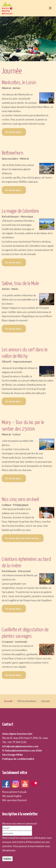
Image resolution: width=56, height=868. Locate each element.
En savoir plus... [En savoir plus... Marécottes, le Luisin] (14, 132)
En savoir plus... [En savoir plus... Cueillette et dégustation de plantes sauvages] (14, 675)
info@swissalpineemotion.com (20, 746)
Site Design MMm (12, 755)
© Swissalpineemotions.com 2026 (22, 750)
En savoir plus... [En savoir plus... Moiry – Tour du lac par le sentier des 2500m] (14, 478)
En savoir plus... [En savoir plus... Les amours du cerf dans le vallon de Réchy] (14, 401)
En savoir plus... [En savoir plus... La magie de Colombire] (14, 262)
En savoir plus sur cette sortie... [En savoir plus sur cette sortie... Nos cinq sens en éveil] (23, 538)
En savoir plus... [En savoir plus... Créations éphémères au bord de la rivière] (14, 609)
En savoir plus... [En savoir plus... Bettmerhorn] (14, 190)
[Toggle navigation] (50, 8)
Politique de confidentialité (18, 759)
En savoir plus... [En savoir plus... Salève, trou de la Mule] (14, 329)
